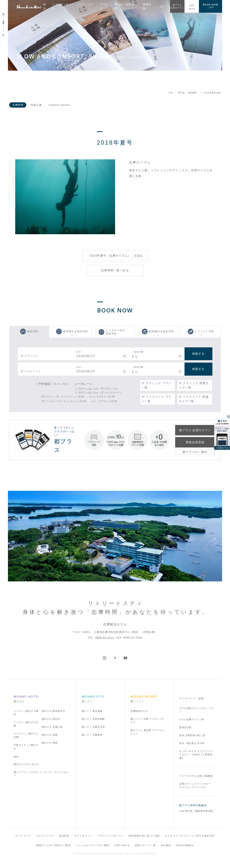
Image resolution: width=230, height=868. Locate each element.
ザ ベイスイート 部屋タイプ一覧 (194, 399)
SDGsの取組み (185, 845)
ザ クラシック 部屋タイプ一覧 (194, 385)
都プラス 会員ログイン (195, 430)
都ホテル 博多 (50, 743)
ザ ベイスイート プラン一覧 (157, 399)
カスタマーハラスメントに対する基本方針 (190, 836)
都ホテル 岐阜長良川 (53, 711)
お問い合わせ (122, 845)
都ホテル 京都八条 (52, 727)
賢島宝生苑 (185, 727)
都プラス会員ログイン (177, 6)
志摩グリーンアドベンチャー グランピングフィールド (195, 785)
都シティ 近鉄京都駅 (93, 719)
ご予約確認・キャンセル (52, 384)
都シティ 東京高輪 (92, 711)
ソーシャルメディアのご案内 (92, 845)
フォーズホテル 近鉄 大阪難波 (196, 776)
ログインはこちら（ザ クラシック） (99, 389)
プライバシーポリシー (111, 836)
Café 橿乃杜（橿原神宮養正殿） (197, 811)
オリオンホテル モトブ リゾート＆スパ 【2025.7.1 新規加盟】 (196, 754)
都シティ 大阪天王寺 (93, 727)
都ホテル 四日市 (51, 719)
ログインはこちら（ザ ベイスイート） (100, 392)
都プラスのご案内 (195, 452)
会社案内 (166, 845)
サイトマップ (23, 836)
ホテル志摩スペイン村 (191, 719)
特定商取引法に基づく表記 (144, 836)
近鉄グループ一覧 (145, 845)
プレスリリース (45, 836)
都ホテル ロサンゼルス (26, 764)
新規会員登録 (195, 442)
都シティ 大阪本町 (92, 735)
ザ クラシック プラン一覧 (157, 385)
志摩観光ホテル (139, 711)
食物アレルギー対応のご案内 (53, 845)
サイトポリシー (84, 836)
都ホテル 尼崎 (50, 735)
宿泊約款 (64, 836)
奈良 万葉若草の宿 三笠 (192, 735)
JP (163, 6)
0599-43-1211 (105, 638)
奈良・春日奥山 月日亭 (192, 743)
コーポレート (83, 384)
